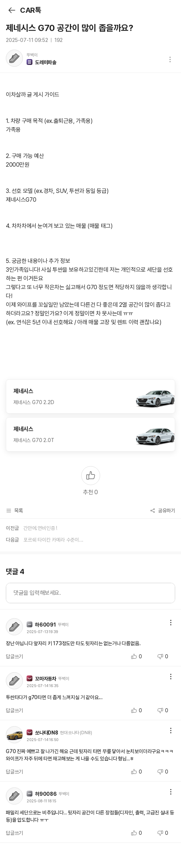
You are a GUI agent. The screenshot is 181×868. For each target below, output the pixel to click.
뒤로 (11, 10)
